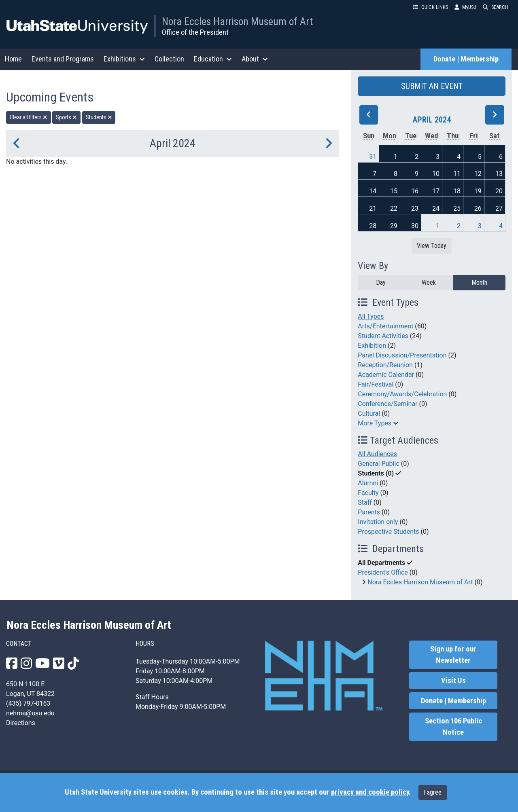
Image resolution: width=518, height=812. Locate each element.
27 (499, 208)
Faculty (368, 493)
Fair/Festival (376, 384)
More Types (375, 423)
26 (478, 208)
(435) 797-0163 (28, 703)
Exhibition (372, 346)
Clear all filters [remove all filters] (29, 117)
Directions (21, 723)
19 (478, 191)
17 (436, 191)
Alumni (368, 483)
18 (457, 191)
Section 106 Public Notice (453, 727)
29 (394, 226)
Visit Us (453, 681)
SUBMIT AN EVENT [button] (432, 86)
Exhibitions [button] (124, 59)
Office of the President (195, 32)
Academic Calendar (386, 375)
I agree (433, 792)
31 (373, 157)
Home (13, 59)
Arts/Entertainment (385, 326)
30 (415, 226)
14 (373, 191)
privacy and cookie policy (370, 792)
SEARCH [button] (496, 7)
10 (436, 174)
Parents (369, 512)
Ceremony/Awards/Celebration (402, 394)
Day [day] (381, 282)
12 (478, 174)
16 (415, 191)
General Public (378, 464)
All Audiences (377, 454)
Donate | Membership (466, 59)
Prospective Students (388, 532)
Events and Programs (63, 59)
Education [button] (213, 59)
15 (394, 191)
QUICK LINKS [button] (430, 7)
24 (436, 208)
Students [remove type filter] (99, 117)
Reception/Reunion (385, 365)
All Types (371, 316)
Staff (365, 502)
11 (457, 174)
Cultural (369, 413)
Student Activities (383, 336)
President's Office (383, 572)
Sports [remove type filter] (66, 117)
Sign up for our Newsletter (453, 655)
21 (373, 208)
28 (373, 226)
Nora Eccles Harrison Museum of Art (237, 21)
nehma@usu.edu (30, 713)
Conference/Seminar (387, 404)
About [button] (255, 59)
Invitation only (378, 522)
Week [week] (429, 282)
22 (394, 208)
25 (457, 208)
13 (499, 174)
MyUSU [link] (465, 7)
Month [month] (479, 282)
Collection (169, 59)
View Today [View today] (432, 246)
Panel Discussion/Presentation (402, 355)
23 (415, 208)
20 (499, 191)
